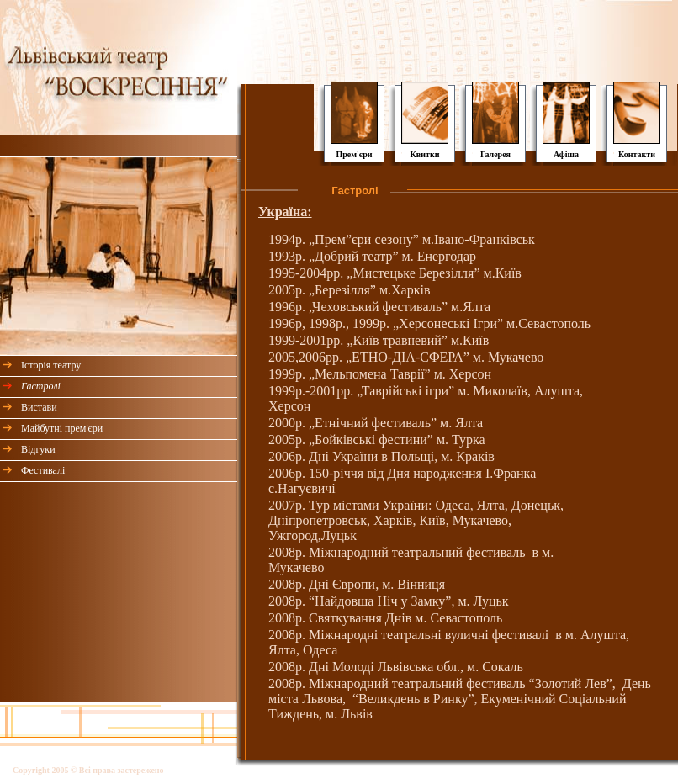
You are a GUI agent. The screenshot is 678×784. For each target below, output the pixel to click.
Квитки (425, 154)
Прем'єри (354, 154)
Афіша (566, 154)
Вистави (39, 407)
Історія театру (51, 365)
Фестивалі (43, 470)
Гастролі (41, 386)
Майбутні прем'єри (62, 428)
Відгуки (38, 449)
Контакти (637, 154)
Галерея (495, 154)
